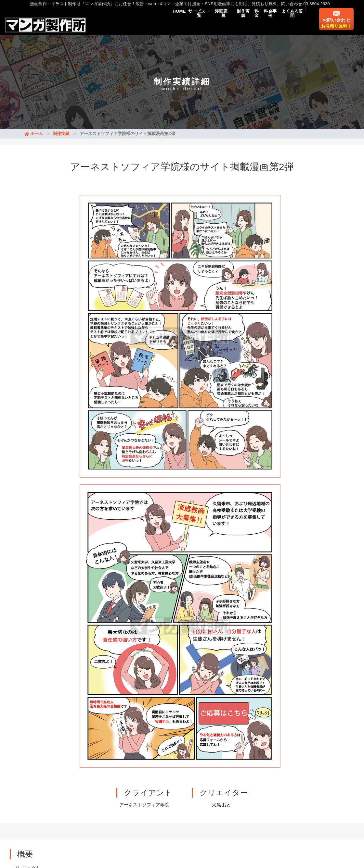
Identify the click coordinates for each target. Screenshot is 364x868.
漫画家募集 (146, 825)
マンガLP (85, 825)
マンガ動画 (58, 825)
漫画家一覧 (190, 23)
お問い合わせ (336, 28)
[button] (19, 591)
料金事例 (259, 23)
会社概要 (173, 825)
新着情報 (75, 808)
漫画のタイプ (115, 825)
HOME (131, 23)
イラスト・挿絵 (150, 817)
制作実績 (218, 23)
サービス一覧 (158, 23)
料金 (238, 23)
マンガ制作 (116, 817)
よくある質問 (288, 23)
